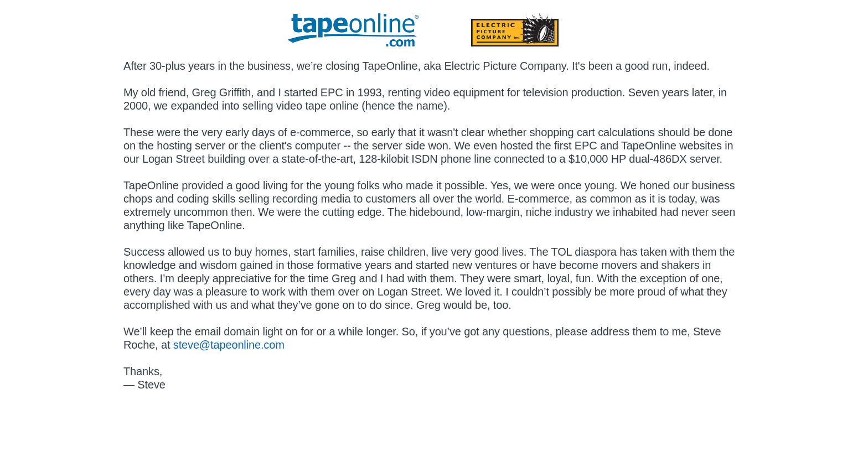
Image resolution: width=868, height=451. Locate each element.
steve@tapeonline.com (229, 345)
